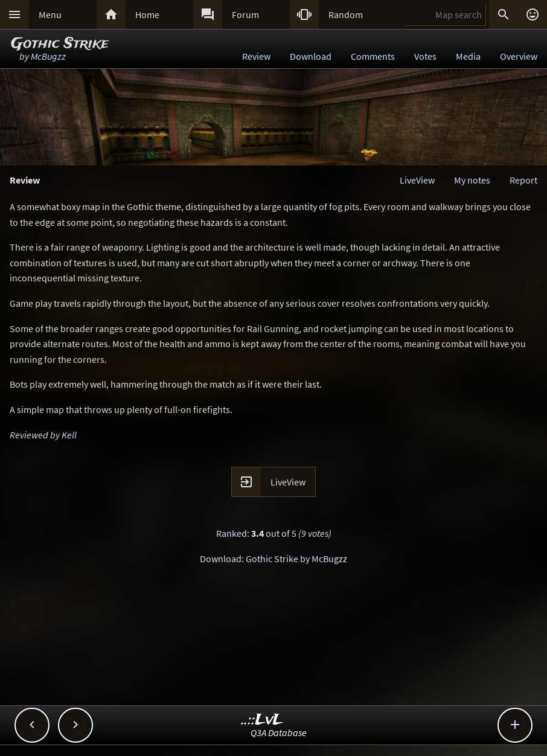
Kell (69, 435)
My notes (472, 180)
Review (256, 56)
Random (346, 14)
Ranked (232, 533)
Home (147, 14)
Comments (373, 56)
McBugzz (48, 56)
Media (468, 56)
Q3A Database (279, 732)
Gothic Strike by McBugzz (296, 559)
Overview (519, 56)
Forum (245, 14)
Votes (425, 56)
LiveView (417, 180)
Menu (50, 14)
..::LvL (262, 720)
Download (311, 56)
